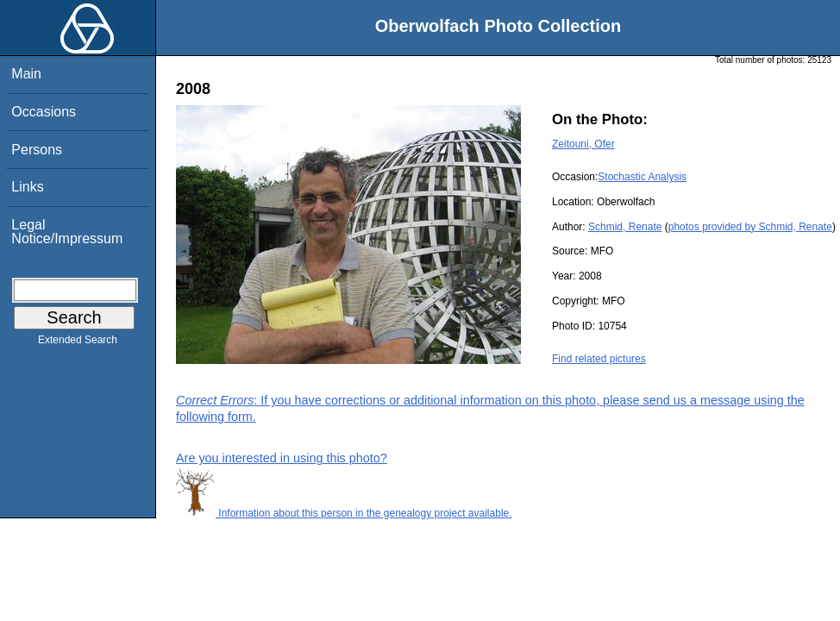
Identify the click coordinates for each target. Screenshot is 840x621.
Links (27, 187)
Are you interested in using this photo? (282, 458)
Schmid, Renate (625, 227)
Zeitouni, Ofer (583, 144)
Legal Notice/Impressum (67, 232)
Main (26, 74)
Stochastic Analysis (642, 177)
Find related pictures (599, 359)
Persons (37, 150)
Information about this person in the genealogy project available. (344, 513)
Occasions (44, 112)
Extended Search (78, 343)
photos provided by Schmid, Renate (750, 227)
